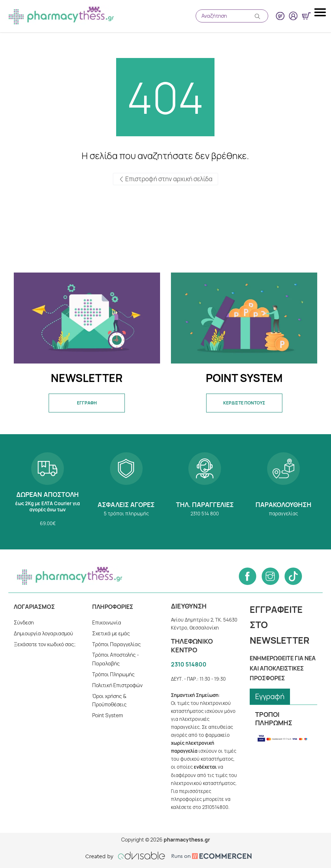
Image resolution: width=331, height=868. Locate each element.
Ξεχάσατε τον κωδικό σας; (44, 644)
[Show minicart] (306, 16)
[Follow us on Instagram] (270, 576)
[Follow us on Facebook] (248, 576)
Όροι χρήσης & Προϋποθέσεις (110, 700)
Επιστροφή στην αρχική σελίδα (165, 179)
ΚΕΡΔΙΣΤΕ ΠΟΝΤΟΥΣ (244, 403)
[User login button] (293, 16)
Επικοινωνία (107, 622)
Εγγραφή (270, 696)
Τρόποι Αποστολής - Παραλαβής (116, 659)
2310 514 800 (205, 492)
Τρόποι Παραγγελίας (117, 644)
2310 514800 (189, 664)
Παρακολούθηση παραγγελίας (284, 492)
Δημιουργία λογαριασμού (43, 633)
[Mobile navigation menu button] (321, 12)
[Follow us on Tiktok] (293, 576)
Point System (108, 715)
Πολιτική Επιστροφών (118, 685)
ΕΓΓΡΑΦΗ (87, 403)
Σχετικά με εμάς (111, 633)
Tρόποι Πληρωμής (114, 674)
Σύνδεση (24, 622)
